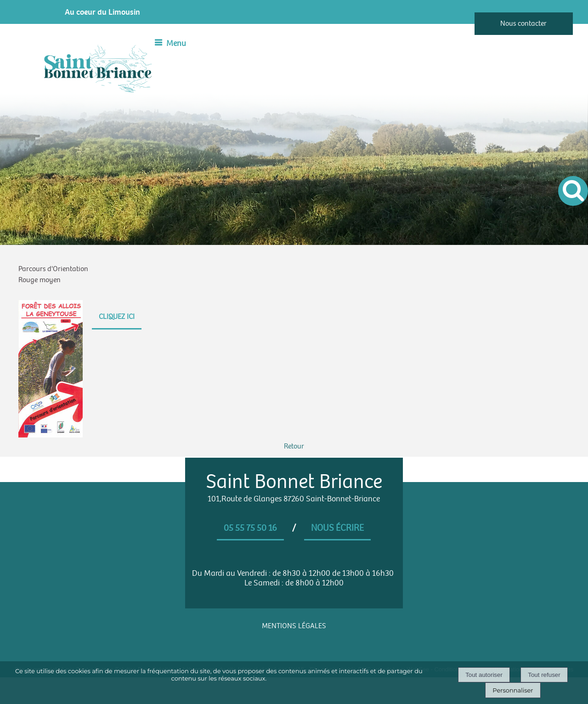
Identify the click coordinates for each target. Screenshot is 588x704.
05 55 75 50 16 (250, 528)
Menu (176, 43)
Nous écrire (337, 528)
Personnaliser (513, 690)
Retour (294, 446)
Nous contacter (523, 24)
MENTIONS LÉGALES (294, 626)
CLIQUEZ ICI (117, 317)
